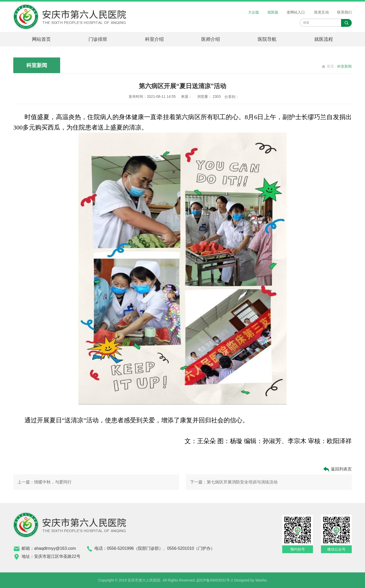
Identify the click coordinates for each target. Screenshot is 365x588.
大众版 (254, 12)
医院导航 (267, 39)
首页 (330, 66)
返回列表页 (337, 469)
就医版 (273, 12)
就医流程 (324, 39)
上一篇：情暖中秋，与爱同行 (45, 482)
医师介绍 (211, 39)
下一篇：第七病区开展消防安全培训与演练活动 (234, 482)
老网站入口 (296, 12)
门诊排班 (98, 39)
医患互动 (322, 12)
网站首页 (41, 39)
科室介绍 (154, 39)
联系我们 (344, 12)
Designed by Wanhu (250, 580)
